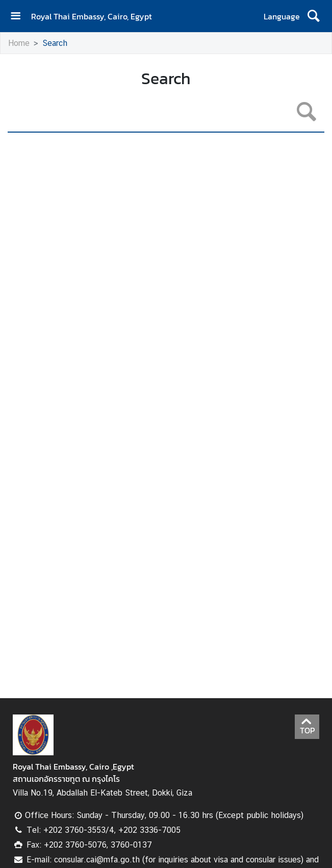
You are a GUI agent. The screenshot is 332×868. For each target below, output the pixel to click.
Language (282, 16)
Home (19, 43)
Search (55, 43)
